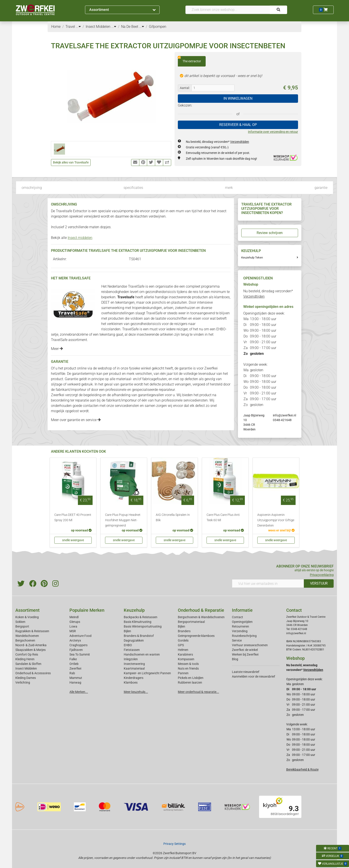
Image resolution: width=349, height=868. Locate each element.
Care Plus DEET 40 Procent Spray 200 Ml (73, 518)
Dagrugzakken (134, 640)
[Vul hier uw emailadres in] (268, 583)
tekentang (107, 334)
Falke (73, 659)
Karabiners (185, 654)
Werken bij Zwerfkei (245, 654)
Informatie (242, 610)
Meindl (74, 617)
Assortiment (122, 10)
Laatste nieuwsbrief (246, 672)
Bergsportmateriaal (191, 622)
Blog (235, 659)
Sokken (20, 622)
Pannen (183, 673)
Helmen (183, 650)
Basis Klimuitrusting (138, 622)
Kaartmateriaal (134, 668)
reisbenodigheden (115, 292)
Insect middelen (80, 238)
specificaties (133, 188)
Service (237, 640)
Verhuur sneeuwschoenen (250, 645)
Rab (72, 673)
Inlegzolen (131, 659)
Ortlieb (74, 664)
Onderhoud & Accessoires (33, 673)
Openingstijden (242, 622)
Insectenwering (134, 664)
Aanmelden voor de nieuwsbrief (254, 676)
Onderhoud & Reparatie (201, 610)
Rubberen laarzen (190, 682)
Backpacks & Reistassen (141, 617)
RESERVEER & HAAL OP (238, 125)
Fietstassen (132, 650)
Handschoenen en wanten (142, 654)
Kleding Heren (25, 659)
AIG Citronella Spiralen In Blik (173, 518)
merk (229, 188)
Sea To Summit (80, 654)
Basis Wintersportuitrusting (143, 626)
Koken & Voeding (27, 617)
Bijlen (127, 631)
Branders (184, 631)
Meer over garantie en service (76, 420)
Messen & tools (188, 664)
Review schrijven (270, 233)
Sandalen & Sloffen (28, 664)
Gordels (183, 640)
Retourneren (240, 626)
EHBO (221, 329)
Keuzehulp (134, 610)
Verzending (240, 631)
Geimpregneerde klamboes (196, 636)
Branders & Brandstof (139, 636)
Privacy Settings (174, 844)
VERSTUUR (319, 583)
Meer (57, 349)
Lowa (73, 626)
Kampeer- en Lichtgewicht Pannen (147, 673)
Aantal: (185, 88)
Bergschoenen (25, 640)
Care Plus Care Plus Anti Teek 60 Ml (223, 518)
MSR (73, 631)
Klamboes (131, 682)
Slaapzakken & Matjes (30, 650)
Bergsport (22, 626)
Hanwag (75, 682)
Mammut (76, 678)
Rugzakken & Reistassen (32, 631)
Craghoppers (78, 645)
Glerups (75, 622)
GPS (181, 645)
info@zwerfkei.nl (284, 415)
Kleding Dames (26, 678)
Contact (237, 617)
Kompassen (186, 659)
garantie (321, 188)
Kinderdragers (134, 678)
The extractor (189, 60)
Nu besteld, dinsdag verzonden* (217, 142)
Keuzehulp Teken (252, 257)
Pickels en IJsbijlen (191, 678)
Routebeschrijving (244, 636)
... (78, 27)
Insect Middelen (26, 668)
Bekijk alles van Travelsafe (71, 162)
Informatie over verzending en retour (273, 132)
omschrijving (32, 188)
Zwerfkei (75, 668)
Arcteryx (75, 640)
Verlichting (23, 682)
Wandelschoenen (27, 636)
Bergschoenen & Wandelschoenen (201, 617)
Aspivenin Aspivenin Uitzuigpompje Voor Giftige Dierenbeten (276, 520)
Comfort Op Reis (27, 654)
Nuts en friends (188, 668)
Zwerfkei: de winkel (245, 650)
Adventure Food (80, 636)
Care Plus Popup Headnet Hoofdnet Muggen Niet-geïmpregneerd (123, 520)
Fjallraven (76, 650)
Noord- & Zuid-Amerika (31, 645)
